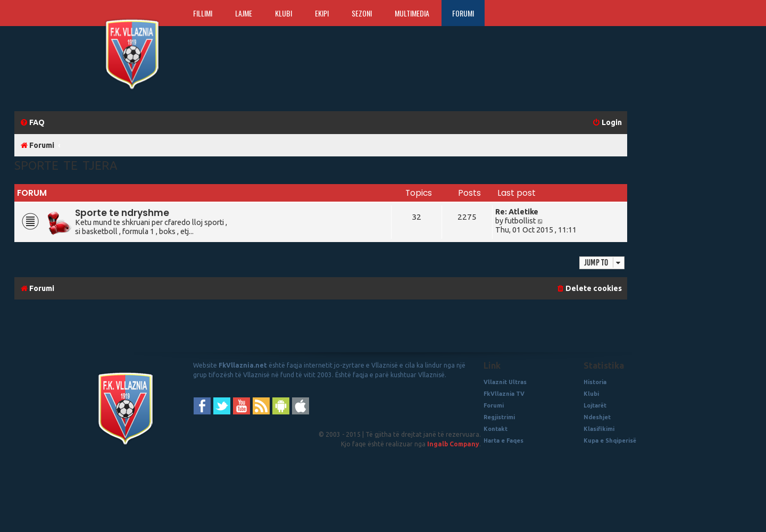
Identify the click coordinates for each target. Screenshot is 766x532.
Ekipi (322, 13)
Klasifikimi (599, 429)
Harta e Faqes (503, 440)
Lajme (244, 13)
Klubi (284, 13)
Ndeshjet (597, 417)
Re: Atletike (517, 212)
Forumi (463, 13)
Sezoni (362, 13)
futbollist (520, 221)
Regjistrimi (499, 417)
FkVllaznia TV (504, 394)
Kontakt (496, 429)
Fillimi (203, 13)
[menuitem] (32, 123)
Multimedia (412, 13)
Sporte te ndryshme (122, 213)
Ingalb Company (453, 444)
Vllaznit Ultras (505, 382)
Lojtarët (595, 405)
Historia (595, 382)
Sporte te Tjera (66, 165)
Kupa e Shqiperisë (610, 440)
